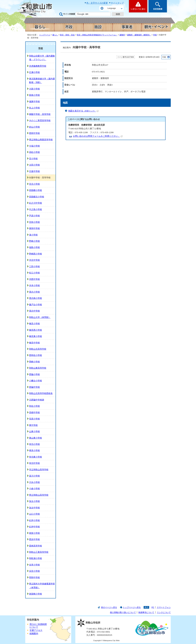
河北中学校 (34, 260)
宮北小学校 (34, 184)
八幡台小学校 (36, 381)
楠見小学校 (34, 324)
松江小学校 (34, 273)
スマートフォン (164, 607)
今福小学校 (34, 146)
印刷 (164, 57)
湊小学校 (33, 235)
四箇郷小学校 (36, 190)
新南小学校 (34, 95)
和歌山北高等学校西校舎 (41, 393)
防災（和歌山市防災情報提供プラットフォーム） (97, 35)
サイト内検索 (69, 14)
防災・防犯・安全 (67, 35)
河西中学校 (34, 279)
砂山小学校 (34, 127)
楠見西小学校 (36, 330)
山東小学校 (34, 432)
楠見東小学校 (36, 336)
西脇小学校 (34, 374)
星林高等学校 (36, 546)
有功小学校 (34, 444)
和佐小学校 (34, 406)
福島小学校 (34, 247)
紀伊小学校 (34, 520)
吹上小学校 (34, 108)
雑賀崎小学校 (36, 594)
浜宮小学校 (34, 571)
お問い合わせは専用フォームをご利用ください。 (98, 136)
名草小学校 (34, 565)
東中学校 (33, 425)
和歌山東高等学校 (38, 368)
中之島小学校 (36, 209)
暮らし (55, 35)
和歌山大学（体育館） (40, 317)
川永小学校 (34, 482)
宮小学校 (33, 159)
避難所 (122, 35)
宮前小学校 (34, 222)
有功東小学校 (36, 457)
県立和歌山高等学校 (39, 495)
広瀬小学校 (34, 72)
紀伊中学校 (34, 527)
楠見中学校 (34, 343)
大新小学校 (34, 89)
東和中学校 (34, 228)
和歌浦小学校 (36, 558)
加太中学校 (34, 508)
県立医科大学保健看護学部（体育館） (42, 586)
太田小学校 (34, 165)
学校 (155, 35)
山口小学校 (34, 514)
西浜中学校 (34, 539)
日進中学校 (34, 171)
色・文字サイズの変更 (97, 3)
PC (153, 607)
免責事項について (146, 612)
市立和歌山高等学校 (39, 470)
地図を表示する (83, 111)
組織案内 (34, 634)
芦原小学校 (34, 216)
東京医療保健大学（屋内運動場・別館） (42, 81)
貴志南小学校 (36, 298)
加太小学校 (34, 501)
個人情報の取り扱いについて (123, 612)
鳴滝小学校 (34, 450)
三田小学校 (34, 267)
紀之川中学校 (36, 203)
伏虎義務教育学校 (38, 66)
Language (112, 8)
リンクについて (164, 612)
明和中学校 (34, 578)
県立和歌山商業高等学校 (41, 140)
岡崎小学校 (34, 362)
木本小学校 (34, 285)
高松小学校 (34, 152)
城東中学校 (34, 102)
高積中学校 (34, 413)
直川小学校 (34, 476)
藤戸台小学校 (36, 305)
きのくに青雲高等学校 (40, 121)
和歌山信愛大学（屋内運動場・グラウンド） (42, 58)
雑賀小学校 (34, 533)
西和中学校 (34, 133)
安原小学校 (34, 419)
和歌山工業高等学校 (39, 552)
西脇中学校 (34, 387)
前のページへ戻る (109, 607)
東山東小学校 (36, 438)
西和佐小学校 (36, 355)
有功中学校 (34, 463)
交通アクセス (36, 630)
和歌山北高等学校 (38, 349)
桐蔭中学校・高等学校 (40, 114)
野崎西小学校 (36, 254)
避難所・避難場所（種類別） (139, 35)
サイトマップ (117, 3)
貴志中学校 (34, 311)
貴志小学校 (34, 292)
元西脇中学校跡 (37, 400)
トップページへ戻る (132, 607)
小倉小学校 (34, 489)
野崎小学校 (34, 241)
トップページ (45, 35)
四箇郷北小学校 (37, 197)
